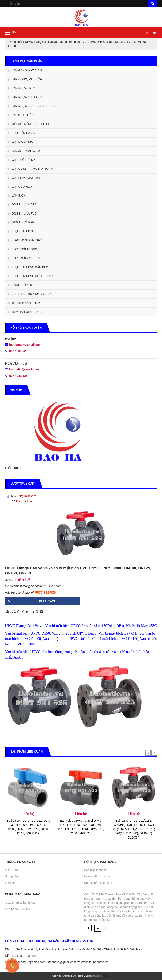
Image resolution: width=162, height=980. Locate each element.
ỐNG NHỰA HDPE (22, 205)
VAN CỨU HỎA (20, 187)
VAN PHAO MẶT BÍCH (25, 178)
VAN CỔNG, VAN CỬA (25, 80)
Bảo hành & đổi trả (17, 909)
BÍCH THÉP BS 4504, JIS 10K (30, 294)
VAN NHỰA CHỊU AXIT (25, 97)
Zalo (98, 928)
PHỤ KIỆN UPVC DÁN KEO (28, 267)
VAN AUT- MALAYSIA (24, 151)
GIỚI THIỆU (13, 468)
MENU (12, 33)
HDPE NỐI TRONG (23, 249)
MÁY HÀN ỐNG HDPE (25, 312)
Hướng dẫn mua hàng (99, 876)
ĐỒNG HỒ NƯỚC (22, 285)
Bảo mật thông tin (96, 870)
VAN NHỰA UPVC (22, 89)
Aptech (106, 976)
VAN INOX (17, 196)
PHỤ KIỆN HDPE (21, 232)
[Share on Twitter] (27, 612)
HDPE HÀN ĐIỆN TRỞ (25, 241)
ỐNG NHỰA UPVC (22, 214)
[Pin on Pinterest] (37, 612)
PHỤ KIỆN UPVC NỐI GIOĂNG (31, 276)
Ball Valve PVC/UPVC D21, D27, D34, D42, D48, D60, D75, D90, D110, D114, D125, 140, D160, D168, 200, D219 (28, 827)
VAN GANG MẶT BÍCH (25, 71)
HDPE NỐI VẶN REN (24, 258)
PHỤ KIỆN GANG (22, 133)
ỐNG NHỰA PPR (21, 223)
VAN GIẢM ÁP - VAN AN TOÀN (30, 169)
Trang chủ (15, 42)
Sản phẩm (12, 876)
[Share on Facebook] (23, 612)
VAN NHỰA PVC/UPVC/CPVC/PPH (33, 106)
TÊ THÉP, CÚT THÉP (24, 303)
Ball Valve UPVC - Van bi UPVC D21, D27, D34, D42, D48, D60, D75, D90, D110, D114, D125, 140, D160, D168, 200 (81, 827)
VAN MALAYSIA (21, 142)
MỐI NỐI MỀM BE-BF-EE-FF (29, 124)
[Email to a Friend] (32, 612)
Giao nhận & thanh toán (21, 903)
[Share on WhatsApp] (19, 612)
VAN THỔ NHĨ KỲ (22, 160)
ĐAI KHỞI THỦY (21, 115)
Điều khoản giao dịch (98, 883)
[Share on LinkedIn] (42, 612)
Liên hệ (10, 883)
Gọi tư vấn (47, 601)
